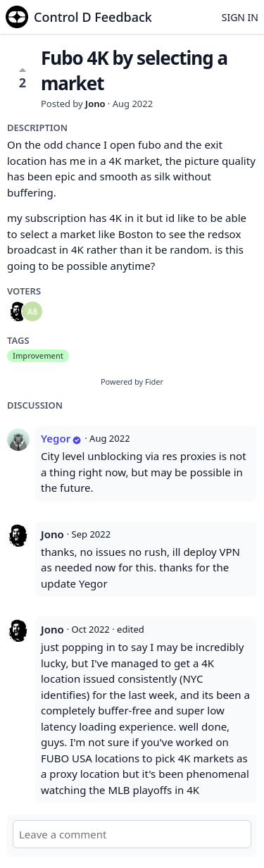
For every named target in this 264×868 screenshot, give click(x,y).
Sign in (240, 17)
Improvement (38, 355)
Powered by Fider (132, 382)
